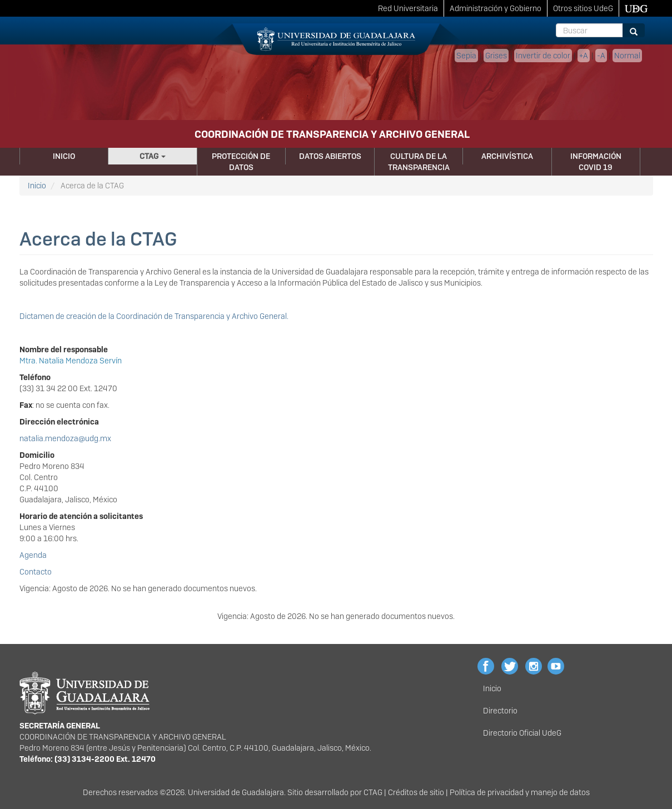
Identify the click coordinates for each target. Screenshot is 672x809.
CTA (370, 792)
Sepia (466, 56)
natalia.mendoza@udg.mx (65, 438)
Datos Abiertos (330, 156)
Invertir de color (543, 56)
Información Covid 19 (596, 162)
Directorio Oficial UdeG (522, 733)
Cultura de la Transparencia (419, 162)
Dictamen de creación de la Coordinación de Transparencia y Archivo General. (154, 316)
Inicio (64, 156)
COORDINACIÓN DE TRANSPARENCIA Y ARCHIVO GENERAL (332, 134)
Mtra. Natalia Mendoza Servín (71, 361)
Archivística (507, 156)
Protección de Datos (241, 162)
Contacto (36, 572)
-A (601, 56)
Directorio (500, 711)
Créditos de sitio (416, 792)
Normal (627, 56)
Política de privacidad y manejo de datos (520, 792)
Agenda (33, 555)
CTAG (153, 156)
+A (584, 56)
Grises (496, 56)
